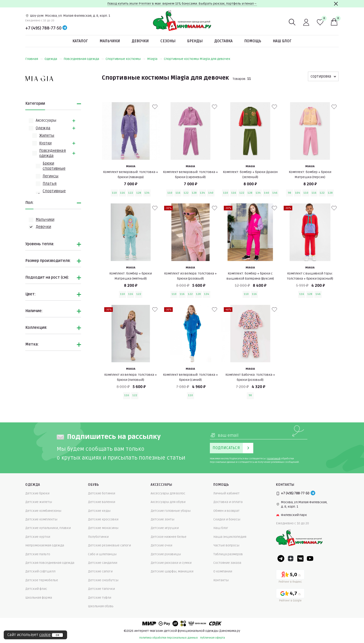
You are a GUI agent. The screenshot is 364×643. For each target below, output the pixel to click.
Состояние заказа (227, 563)
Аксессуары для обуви (168, 502)
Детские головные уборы (171, 511)
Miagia (155, 59)
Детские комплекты (41, 519)
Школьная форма (39, 598)
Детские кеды (99, 511)
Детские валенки (102, 502)
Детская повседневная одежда (50, 563)
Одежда (53, 59)
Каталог (80, 41)
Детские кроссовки (103, 519)
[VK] (300, 558)
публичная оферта (213, 638)
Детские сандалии (103, 563)
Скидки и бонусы (227, 519)
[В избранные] (155, 107)
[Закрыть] (336, 4)
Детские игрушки (165, 528)
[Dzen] (291, 558)
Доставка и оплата (228, 502)
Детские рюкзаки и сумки (171, 563)
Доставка (223, 41)
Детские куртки (38, 537)
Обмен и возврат (226, 511)
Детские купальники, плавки (48, 528)
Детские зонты (162, 519)
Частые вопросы (226, 545)
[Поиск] (292, 22)
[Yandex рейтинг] (290, 577)
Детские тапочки (101, 589)
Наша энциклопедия (230, 537)
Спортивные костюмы (125, 59)
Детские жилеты (39, 502)
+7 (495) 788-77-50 (43, 28)
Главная (34, 59)
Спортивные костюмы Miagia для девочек (197, 59)
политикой (274, 459)
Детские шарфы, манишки (172, 571)
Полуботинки (98, 537)
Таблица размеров (228, 554)
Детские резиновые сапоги (109, 545)
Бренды (195, 41)
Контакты (221, 580)
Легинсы (51, 176)
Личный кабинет (226, 493)
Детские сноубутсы (103, 580)
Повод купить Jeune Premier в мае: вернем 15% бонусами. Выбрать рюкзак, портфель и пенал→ (182, 4)
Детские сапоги (100, 571)
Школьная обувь (101, 606)
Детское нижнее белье (169, 537)
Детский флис (36, 589)
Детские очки (161, 545)
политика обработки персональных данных (169, 638)
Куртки (45, 143)
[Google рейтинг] (290, 596)
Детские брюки (37, 493)
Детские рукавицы (166, 554)
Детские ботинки (102, 493)
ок (57, 635)
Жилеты (47, 136)
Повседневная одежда (84, 59)
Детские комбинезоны (43, 511)
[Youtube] (310, 558)
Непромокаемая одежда (45, 545)
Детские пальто (38, 554)
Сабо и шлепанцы (102, 554)
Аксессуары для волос (168, 493)
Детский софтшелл (40, 571)
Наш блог (282, 41)
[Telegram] (65, 28)
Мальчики (110, 41)
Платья (50, 184)
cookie (45, 635)
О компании (223, 571)
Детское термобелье (42, 580)
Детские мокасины (103, 528)
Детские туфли (100, 598)
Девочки (140, 41)
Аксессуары (46, 121)
